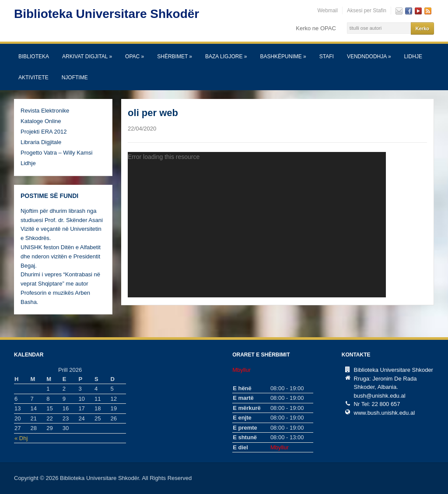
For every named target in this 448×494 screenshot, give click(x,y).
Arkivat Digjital (87, 56)
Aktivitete (33, 78)
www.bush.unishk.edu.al (384, 413)
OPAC (135, 56)
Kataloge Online (41, 121)
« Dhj (21, 438)
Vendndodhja (369, 56)
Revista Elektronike (45, 111)
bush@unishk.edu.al (380, 396)
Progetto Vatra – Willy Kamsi (56, 153)
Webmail (327, 11)
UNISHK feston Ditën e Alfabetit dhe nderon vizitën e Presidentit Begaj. (61, 256)
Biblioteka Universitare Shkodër (107, 14)
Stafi (327, 56)
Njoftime (75, 78)
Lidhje (413, 56)
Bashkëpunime (283, 56)
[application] (257, 225)
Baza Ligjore (226, 56)
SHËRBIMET (175, 56)
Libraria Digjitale (41, 142)
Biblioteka (34, 56)
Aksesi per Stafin (367, 11)
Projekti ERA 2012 (44, 132)
